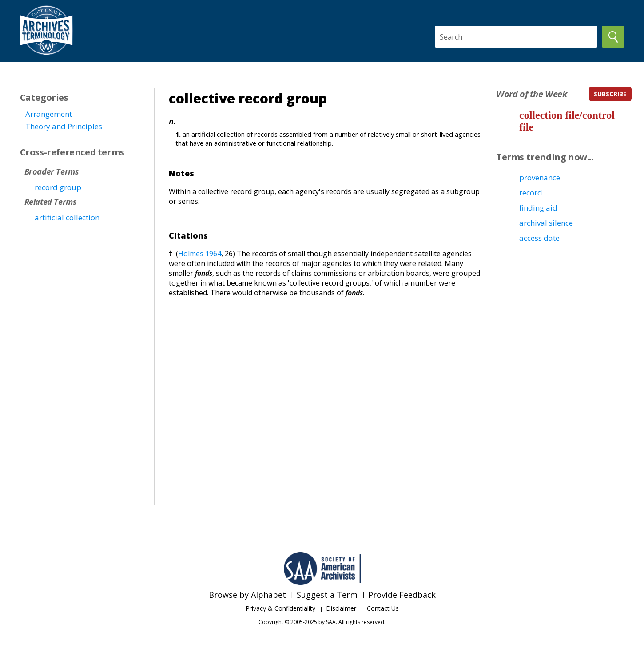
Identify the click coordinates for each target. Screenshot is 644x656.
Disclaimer (341, 608)
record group (58, 187)
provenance (540, 177)
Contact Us (383, 608)
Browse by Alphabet (247, 595)
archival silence (546, 223)
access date (539, 238)
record (531, 193)
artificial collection (67, 217)
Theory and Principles (64, 126)
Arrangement (49, 114)
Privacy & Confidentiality (280, 608)
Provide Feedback (402, 595)
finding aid (538, 208)
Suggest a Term (327, 595)
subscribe (610, 94)
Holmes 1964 (200, 254)
